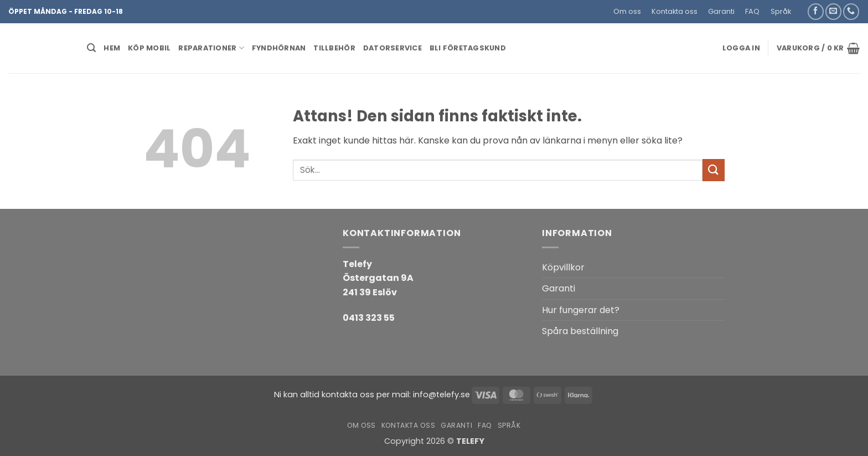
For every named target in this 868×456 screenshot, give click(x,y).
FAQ (752, 11)
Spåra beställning (580, 331)
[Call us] (851, 11)
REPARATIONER (211, 48)
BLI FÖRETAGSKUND (468, 48)
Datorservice (392, 48)
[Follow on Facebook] (816, 11)
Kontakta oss (675, 11)
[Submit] (714, 170)
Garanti (721, 11)
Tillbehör (334, 48)
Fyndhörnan (279, 48)
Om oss (627, 11)
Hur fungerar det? (581, 310)
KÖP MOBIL (149, 48)
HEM (112, 48)
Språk (781, 11)
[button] (801, 7)
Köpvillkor (563, 267)
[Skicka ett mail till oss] (833, 11)
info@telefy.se (441, 394)
